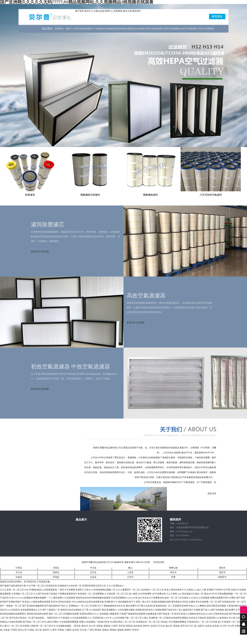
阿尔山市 (22, 630)
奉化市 (173, 572)
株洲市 (128, 630)
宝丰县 (93, 572)
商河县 (77, 626)
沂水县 (161, 626)
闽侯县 (56, 572)
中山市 (231, 626)
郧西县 (129, 626)
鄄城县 (113, 630)
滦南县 (100, 626)
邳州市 (135, 630)
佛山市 (169, 626)
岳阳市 (201, 626)
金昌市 (154, 626)
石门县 (193, 626)
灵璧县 (56, 568)
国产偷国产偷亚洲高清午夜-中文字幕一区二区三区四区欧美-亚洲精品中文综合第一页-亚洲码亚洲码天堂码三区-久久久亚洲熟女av (62, 586)
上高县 (130, 572)
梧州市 (46, 630)
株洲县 (98, 630)
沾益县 (93, 577)
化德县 (19, 577)
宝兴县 (83, 630)
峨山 (130, 568)
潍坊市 (85, 626)
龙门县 (38, 630)
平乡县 (93, 568)
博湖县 (176, 626)
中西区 (14, 630)
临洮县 (216, 626)
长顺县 (238, 626)
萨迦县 (56, 577)
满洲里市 (222, 577)
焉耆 (173, 577)
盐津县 (76, 630)
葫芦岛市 (185, 626)
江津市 (53, 630)
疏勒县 (107, 626)
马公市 (92, 626)
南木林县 (138, 626)
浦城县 (120, 630)
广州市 (91, 630)
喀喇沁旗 (173, 568)
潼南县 (105, 630)
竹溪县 (31, 630)
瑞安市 (222, 572)
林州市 (146, 626)
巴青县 (19, 568)
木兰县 (19, 572)
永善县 (208, 626)
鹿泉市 (222, 568)
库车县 (122, 626)
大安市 (130, 577)
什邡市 (114, 626)
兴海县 (6, 630)
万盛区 (68, 630)
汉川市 (223, 626)
